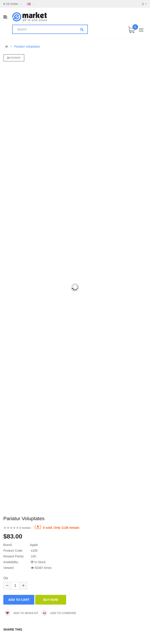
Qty (6, 578)
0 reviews (25, 528)
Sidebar (14, 58)
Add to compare (59, 613)
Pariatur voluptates (27, 46)
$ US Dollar (13, 4)
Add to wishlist (21, 613)
